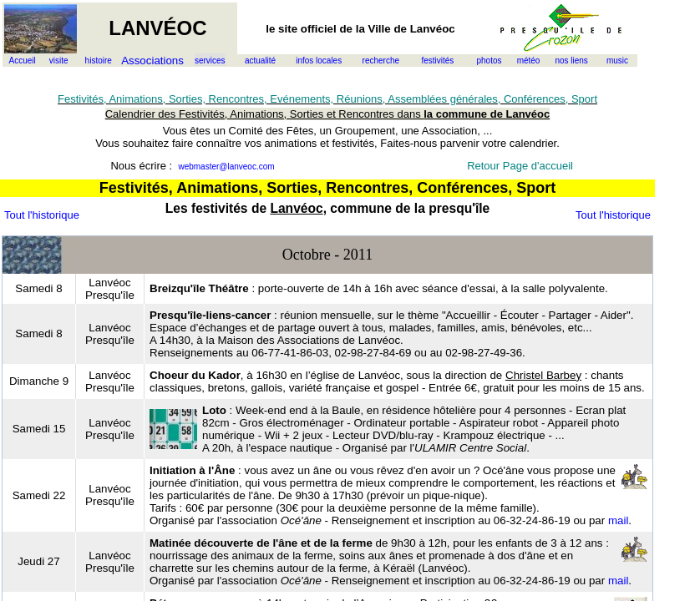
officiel (319, 29)
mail (618, 520)
